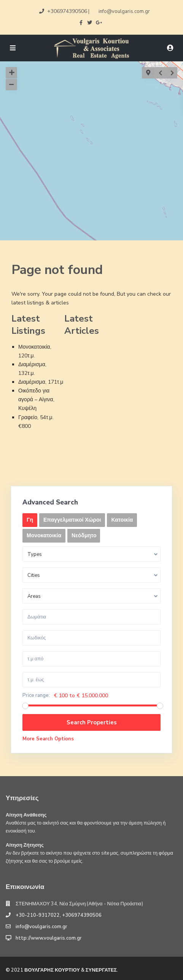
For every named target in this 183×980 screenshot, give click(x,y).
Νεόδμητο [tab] (84, 536)
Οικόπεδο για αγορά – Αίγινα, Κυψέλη (36, 400)
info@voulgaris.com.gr (41, 927)
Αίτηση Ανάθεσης (26, 815)
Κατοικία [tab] (122, 520)
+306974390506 (67, 11)
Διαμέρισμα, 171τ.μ (41, 382)
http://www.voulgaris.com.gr (49, 938)
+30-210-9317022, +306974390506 (59, 915)
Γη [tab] (30, 520)
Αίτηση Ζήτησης (25, 845)
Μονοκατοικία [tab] (44, 536)
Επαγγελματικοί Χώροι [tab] (72, 520)
